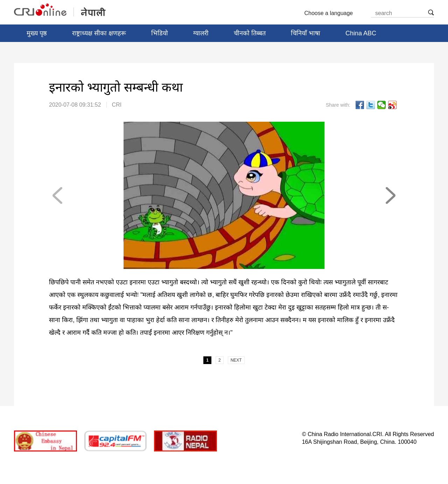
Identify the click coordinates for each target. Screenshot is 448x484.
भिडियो (160, 33)
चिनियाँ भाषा (306, 33)
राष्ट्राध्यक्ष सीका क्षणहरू (99, 33)
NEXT (390, 195)
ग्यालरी (201, 33)
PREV (58, 195)
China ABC (361, 33)
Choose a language (332, 13)
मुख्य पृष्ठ (37, 33)
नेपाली (60, 10)
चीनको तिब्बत (250, 33)
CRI (117, 105)
